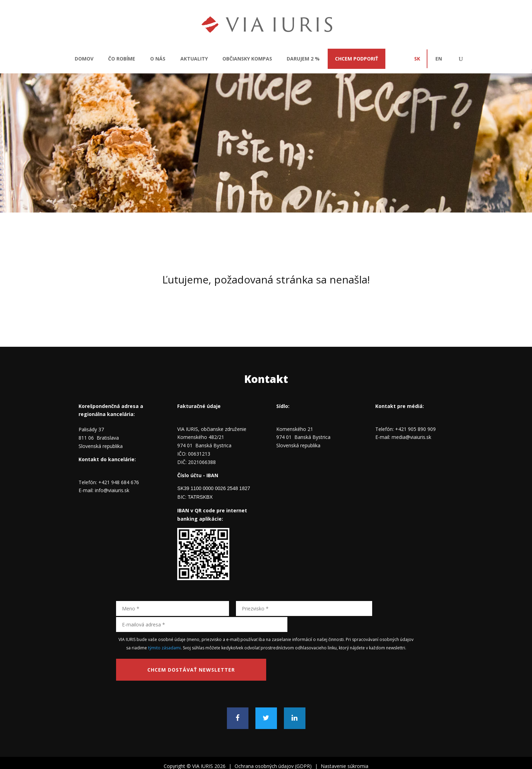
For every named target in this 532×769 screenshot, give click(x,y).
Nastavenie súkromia (345, 749)
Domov (84, 59)
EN (439, 59)
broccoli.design (289, 759)
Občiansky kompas (247, 59)
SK (417, 59)
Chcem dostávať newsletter (170, 653)
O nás (158, 59)
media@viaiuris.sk (411, 437)
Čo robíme (122, 59)
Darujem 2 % (303, 59)
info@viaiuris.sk (112, 490)
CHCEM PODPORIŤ (357, 59)
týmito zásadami (164, 631)
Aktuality (194, 59)
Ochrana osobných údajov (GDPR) (273, 749)
